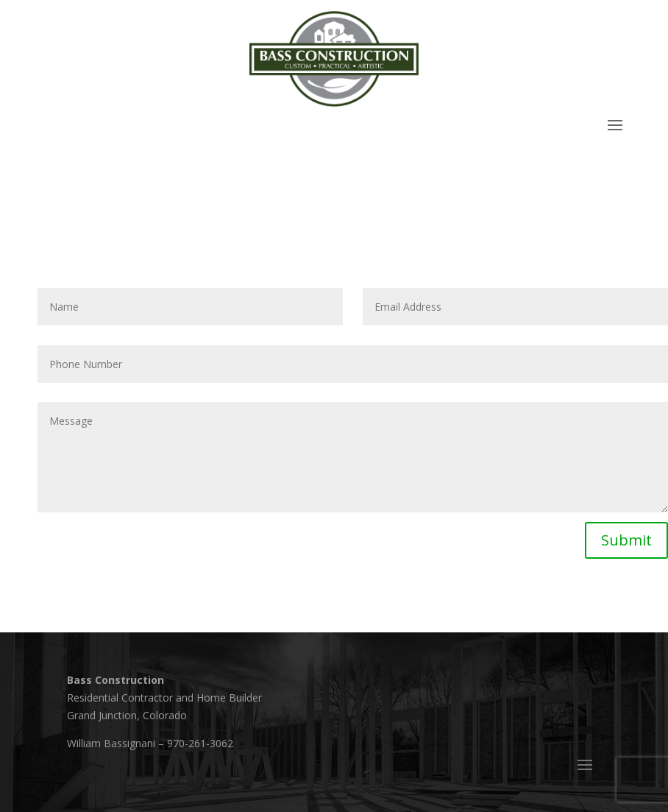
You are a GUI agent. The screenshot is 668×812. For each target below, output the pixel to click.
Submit (626, 540)
